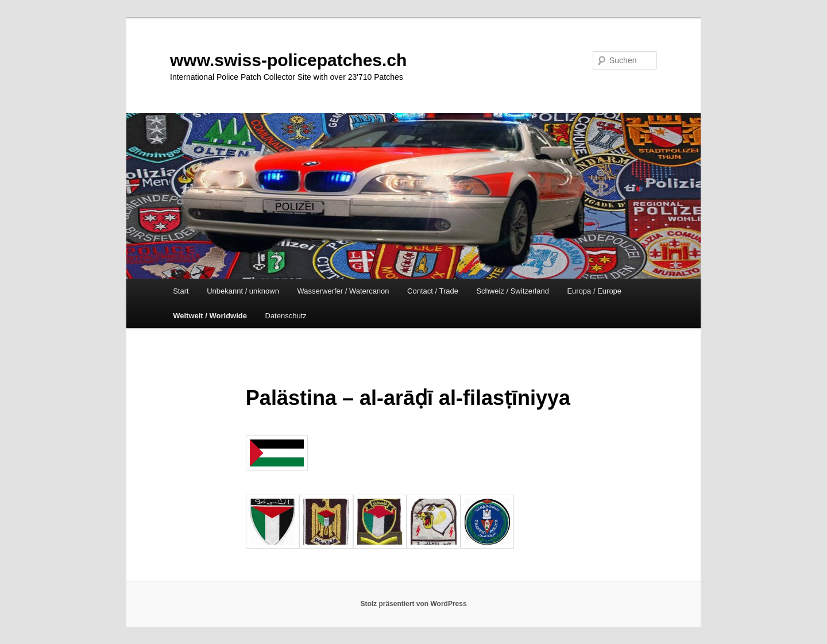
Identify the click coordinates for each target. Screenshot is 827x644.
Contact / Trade (433, 291)
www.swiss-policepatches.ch (288, 60)
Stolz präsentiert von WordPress (413, 604)
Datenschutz (286, 316)
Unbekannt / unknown (243, 291)
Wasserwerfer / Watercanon (343, 291)
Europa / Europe (594, 291)
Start (181, 291)
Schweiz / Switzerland (512, 291)
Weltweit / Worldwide (210, 316)
